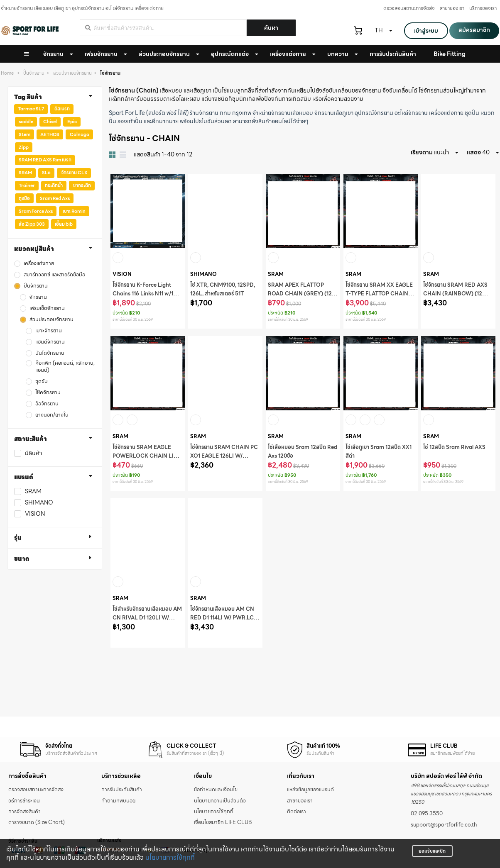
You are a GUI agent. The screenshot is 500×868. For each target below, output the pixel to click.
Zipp (24, 147)
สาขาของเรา (452, 8)
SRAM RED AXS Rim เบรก (45, 160)
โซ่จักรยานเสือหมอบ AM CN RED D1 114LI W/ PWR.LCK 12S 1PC (224, 618)
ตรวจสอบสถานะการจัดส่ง (409, 8)
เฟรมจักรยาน (101, 54)
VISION (35, 514)
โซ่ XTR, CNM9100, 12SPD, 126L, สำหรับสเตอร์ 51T (223, 289)
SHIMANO (39, 503)
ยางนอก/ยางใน (52, 415)
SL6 (46, 173)
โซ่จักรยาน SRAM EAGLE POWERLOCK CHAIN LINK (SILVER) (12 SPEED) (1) (147, 456)
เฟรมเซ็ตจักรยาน (47, 308)
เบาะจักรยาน (49, 331)
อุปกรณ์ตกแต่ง (230, 54)
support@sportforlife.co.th (444, 825)
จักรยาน (53, 54)
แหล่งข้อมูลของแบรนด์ (310, 790)
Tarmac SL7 (31, 109)
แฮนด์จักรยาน (50, 342)
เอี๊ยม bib (64, 224)
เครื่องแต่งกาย (288, 54)
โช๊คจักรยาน (48, 393)
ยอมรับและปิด (432, 851)
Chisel (50, 122)
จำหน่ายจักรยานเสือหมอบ (283, 113)
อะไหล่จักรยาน (411, 113)
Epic (72, 122)
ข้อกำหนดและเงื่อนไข (216, 790)
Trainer (27, 185)
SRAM (25, 173)
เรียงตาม (422, 152)
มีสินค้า (33, 453)
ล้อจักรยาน (47, 404)
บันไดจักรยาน (50, 353)
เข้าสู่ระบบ (426, 31)
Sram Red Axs (55, 198)
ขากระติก (82, 185)
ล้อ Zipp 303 (32, 224)
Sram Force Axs (36, 211)
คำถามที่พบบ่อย (118, 801)
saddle (26, 122)
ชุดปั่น (472, 113)
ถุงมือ (24, 198)
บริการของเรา (483, 8)
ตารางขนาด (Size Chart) (37, 822)
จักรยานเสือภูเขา (334, 113)
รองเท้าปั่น (130, 121)
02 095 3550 (427, 814)
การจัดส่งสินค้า (25, 812)
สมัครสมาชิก (474, 30)
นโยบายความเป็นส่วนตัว (220, 801)
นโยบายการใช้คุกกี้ (170, 857)
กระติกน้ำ (54, 185)
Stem (25, 134)
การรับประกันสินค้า (122, 790)
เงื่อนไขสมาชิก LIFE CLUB (223, 822)
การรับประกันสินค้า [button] (393, 54)
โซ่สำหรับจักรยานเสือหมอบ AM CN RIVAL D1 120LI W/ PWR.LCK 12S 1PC (147, 618)
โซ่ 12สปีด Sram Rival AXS (454, 447)
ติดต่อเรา (297, 812)
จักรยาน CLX (74, 173)
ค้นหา (271, 28)
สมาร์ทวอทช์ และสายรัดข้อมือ (54, 275)
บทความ (338, 54)
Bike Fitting (450, 54)
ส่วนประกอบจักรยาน (164, 54)
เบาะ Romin (74, 211)
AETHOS (50, 134)
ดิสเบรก (62, 109)
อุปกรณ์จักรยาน (374, 113)
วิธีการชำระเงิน (24, 801)
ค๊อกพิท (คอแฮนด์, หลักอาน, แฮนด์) (65, 367)
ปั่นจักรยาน (34, 73)
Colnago (80, 134)
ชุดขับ (42, 382)
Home (7, 73)
